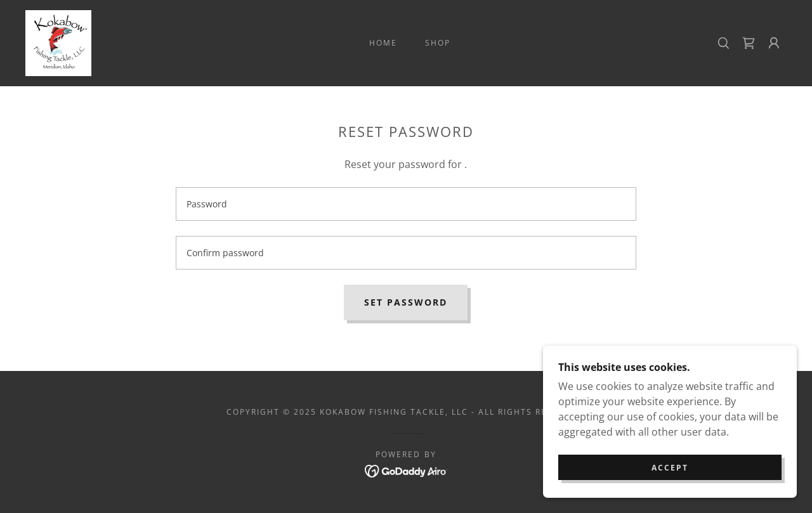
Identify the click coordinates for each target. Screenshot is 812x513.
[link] (58, 42)
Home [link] (383, 43)
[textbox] (406, 204)
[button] (774, 43)
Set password (406, 302)
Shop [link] (438, 43)
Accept (670, 477)
